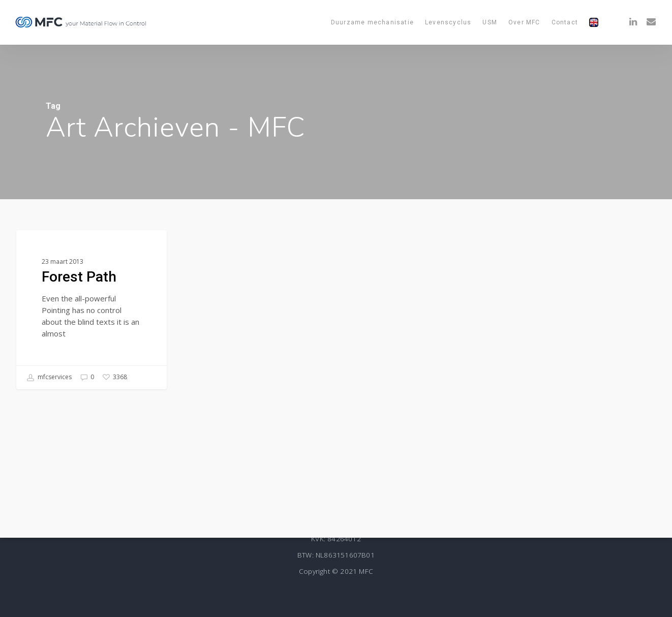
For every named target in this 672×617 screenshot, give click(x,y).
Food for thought (65, 247)
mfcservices (49, 378)
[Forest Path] (91, 310)
